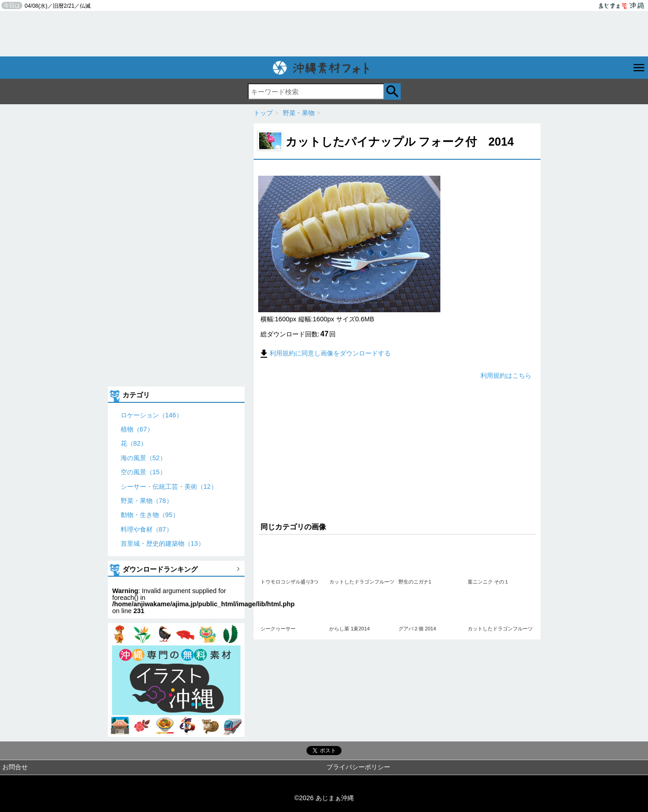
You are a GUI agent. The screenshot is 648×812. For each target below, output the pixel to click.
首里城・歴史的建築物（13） (163, 543)
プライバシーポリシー (358, 767)
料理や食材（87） (147, 529)
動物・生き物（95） (150, 515)
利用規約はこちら (506, 376)
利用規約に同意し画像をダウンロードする (324, 353)
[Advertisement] (324, 34)
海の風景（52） (143, 458)
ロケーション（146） (152, 415)
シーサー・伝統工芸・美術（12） (169, 487)
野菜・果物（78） (147, 501)
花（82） (134, 443)
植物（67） (137, 429)
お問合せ (15, 767)
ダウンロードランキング (160, 569)
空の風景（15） (143, 472)
